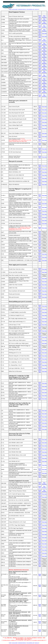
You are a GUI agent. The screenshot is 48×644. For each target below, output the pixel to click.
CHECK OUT (37, 9)
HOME (10, 9)
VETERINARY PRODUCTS (22, 9)
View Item (44, 33)
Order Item (40, 16)
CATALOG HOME (15, 9)
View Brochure (44, 16)
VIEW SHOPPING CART (31, 9)
